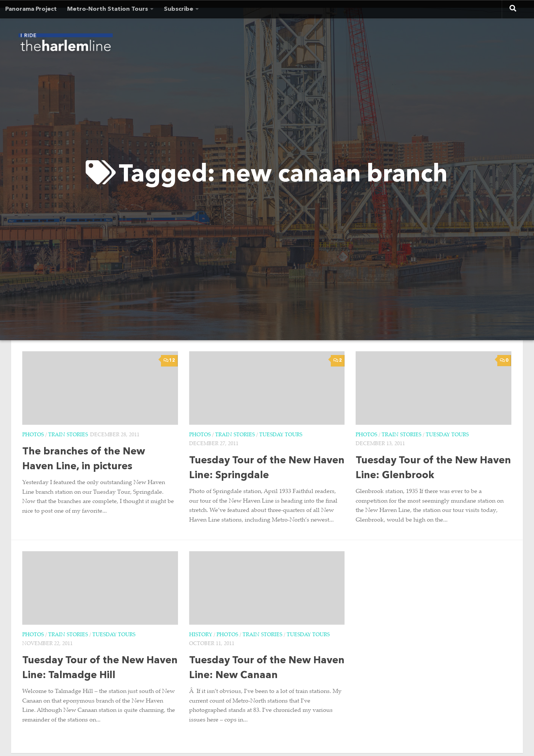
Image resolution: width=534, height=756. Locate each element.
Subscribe (179, 9)
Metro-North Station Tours (108, 9)
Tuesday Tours (281, 435)
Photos (33, 435)
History (201, 635)
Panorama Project (31, 9)
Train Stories (68, 435)
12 (169, 360)
